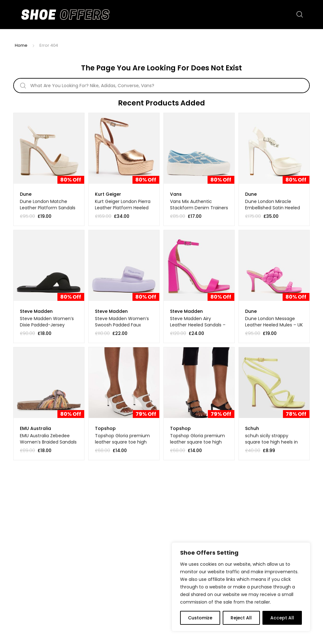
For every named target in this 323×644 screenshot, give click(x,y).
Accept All (282, 618)
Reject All (241, 618)
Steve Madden (36, 311)
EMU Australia (35, 428)
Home (21, 45)
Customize (200, 618)
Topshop (105, 428)
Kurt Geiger (108, 194)
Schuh (252, 428)
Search (300, 15)
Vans (176, 194)
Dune (26, 194)
